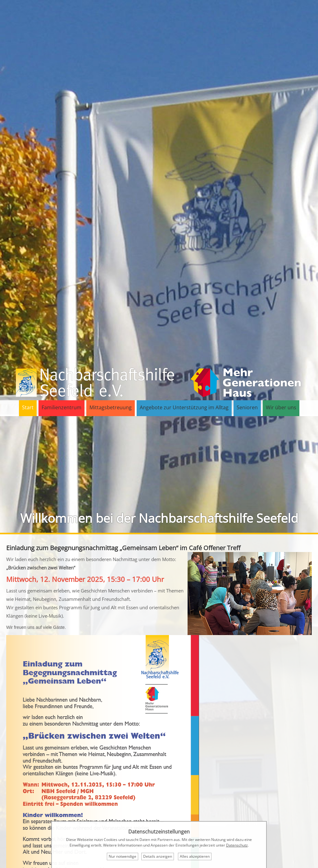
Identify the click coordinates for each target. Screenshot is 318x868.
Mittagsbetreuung (111, 407)
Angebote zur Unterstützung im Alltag (184, 407)
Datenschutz (237, 845)
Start (28, 407)
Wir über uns (281, 407)
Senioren (247, 407)
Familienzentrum (61, 407)
